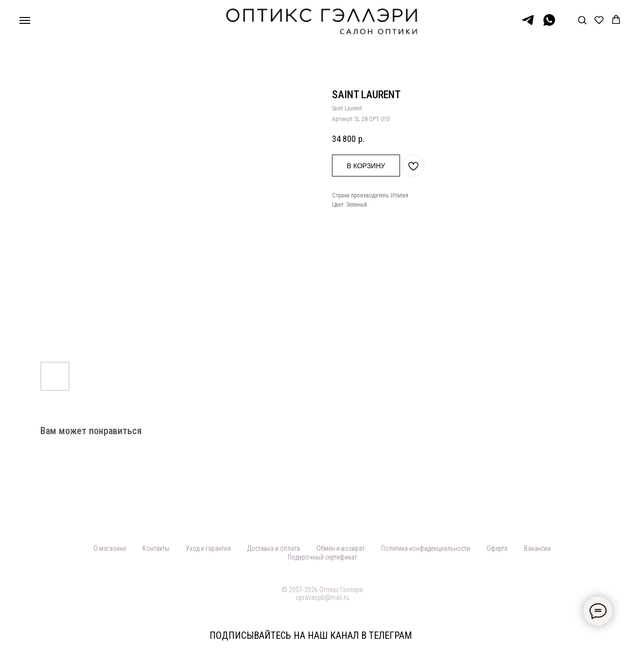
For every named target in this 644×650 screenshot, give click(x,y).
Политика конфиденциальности (426, 548)
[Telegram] (528, 25)
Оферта (497, 548)
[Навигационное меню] (25, 20)
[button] (582, 20)
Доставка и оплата (274, 548)
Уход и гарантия (208, 548)
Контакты (156, 548)
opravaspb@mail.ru (322, 597)
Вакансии (537, 548)
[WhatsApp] (549, 25)
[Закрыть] (629, 636)
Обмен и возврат (340, 548)
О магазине (110, 548)
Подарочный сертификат (322, 557)
